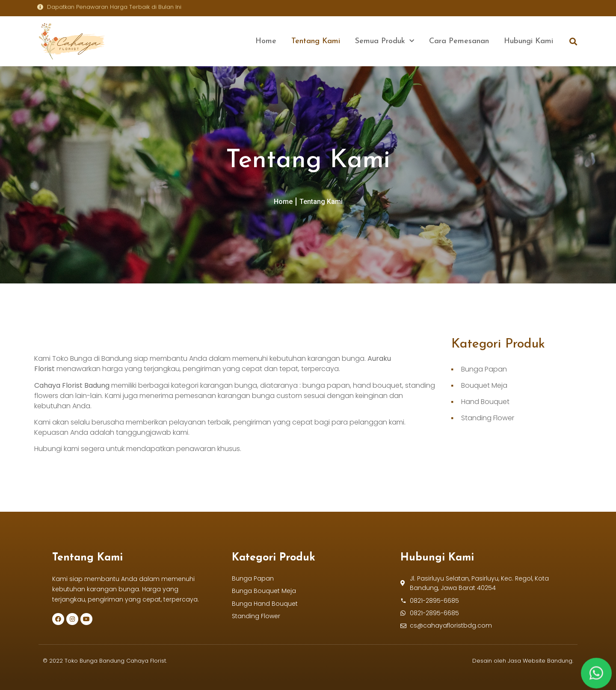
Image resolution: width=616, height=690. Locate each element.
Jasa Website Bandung (540, 661)
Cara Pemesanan (459, 41)
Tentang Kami (316, 41)
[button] (573, 41)
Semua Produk (385, 41)
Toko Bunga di (77, 358)
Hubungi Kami (529, 41)
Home (266, 41)
